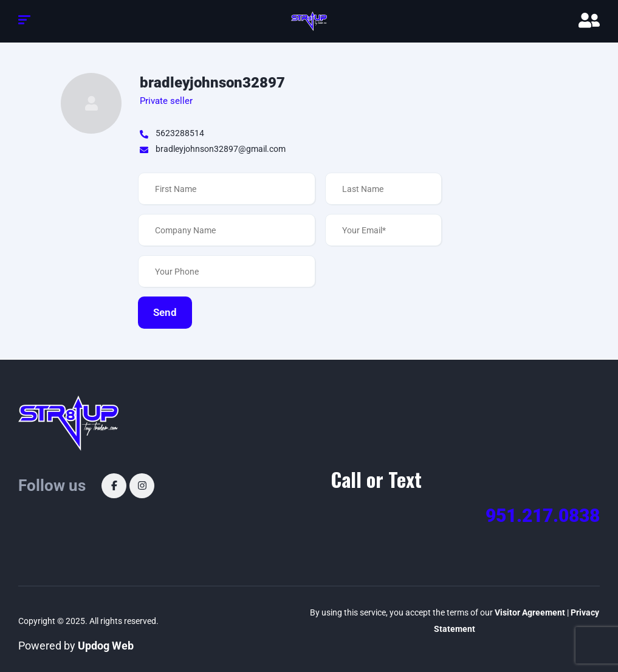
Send (165, 312)
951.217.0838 (543, 516)
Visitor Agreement (530, 612)
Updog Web (106, 646)
